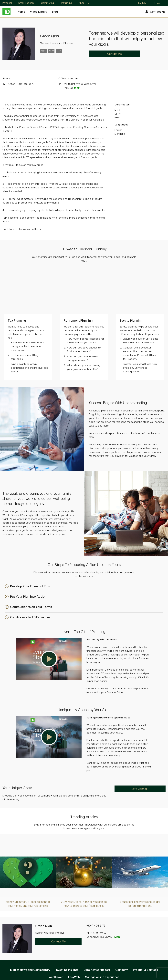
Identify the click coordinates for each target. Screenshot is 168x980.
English (144, 3)
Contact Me (155, 12)
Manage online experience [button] (102, 933)
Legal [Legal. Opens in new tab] (89, 944)
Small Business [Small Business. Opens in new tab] (26, 3)
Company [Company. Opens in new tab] (122, 926)
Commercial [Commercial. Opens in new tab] (48, 3)
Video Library (39, 12)
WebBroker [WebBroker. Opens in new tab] (56, 933)
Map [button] (117, 893)
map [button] (77, 88)
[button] (27, 543)
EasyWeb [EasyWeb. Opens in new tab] (74, 933)
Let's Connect (140, 745)
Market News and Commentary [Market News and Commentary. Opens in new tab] (30, 926)
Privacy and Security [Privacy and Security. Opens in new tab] (67, 944)
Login (159, 3)
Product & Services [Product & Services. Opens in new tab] (146, 926)
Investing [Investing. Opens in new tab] (67, 3)
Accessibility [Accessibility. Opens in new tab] (106, 944)
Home (21, 12)
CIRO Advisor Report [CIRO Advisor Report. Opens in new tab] (97, 926)
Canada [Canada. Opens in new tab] (84, 966)
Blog (55, 12)
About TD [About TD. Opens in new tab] (84, 3)
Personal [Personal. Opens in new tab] (7, 3)
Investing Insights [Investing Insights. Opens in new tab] (67, 926)
